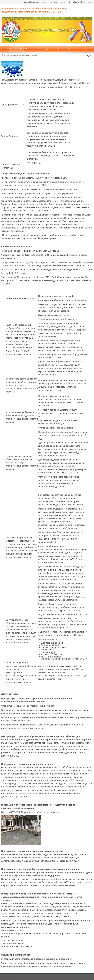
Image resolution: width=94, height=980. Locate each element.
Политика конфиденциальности (64, 977)
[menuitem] (4, 49)
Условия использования (85, 977)
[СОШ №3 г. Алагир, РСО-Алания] (35, 9)
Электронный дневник (52, 643)
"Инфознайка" (48, 650)
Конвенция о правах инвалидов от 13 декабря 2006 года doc (31, 251)
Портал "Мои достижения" (54, 647)
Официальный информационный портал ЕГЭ (64, 659)
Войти (90, 2)
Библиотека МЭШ (50, 645)
